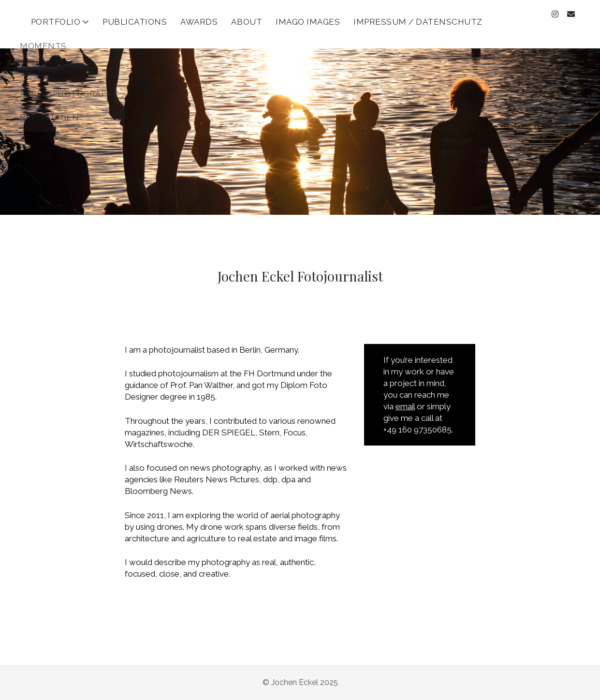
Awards (199, 22)
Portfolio (56, 22)
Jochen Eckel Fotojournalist (300, 276)
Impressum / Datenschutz (418, 22)
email (405, 406)
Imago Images (308, 22)
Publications (135, 22)
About (247, 22)
